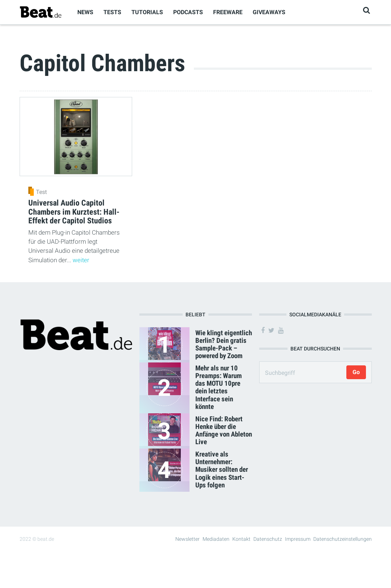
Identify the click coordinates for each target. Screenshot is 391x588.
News (85, 12)
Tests (112, 12)
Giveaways (269, 12)
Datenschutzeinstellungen (343, 539)
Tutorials (147, 12)
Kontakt (241, 539)
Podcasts (188, 12)
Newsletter (188, 539)
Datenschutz (268, 539)
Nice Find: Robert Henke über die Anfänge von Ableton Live (224, 430)
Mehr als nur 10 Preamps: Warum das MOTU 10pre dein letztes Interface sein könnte (219, 387)
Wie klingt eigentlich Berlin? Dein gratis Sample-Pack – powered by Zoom (224, 344)
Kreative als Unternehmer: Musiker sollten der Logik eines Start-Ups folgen (222, 469)
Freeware (228, 12)
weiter (81, 260)
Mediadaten (216, 539)
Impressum (298, 539)
